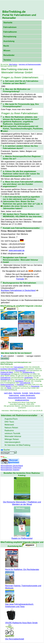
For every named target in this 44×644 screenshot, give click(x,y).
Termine (7, 60)
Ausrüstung (9, 41)
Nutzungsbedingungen (17, 398)
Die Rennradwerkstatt (15, 638)
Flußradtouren (6, 377)
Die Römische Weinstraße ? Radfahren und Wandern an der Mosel (22, 502)
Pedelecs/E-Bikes (7, 372)
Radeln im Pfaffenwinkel (22, 537)
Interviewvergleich (12, 442)
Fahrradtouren (10, 32)
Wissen (7, 51)
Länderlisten (28, 377)
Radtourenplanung (7, 384)
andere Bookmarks (27, 395)
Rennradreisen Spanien (10, 470)
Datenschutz (14, 395)
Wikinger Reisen (12, 439)
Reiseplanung (10, 37)
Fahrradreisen (10, 27)
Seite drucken (35, 393)
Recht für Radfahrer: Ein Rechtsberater (22, 568)
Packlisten (20, 384)
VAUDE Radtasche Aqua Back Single (21, 622)
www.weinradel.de (17, 250)
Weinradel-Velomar (13, 436)
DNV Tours (9, 422)
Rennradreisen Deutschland (12, 466)
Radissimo (9, 431)
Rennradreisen (20, 370)
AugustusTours (11, 419)
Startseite (8, 23)
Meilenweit (9, 425)
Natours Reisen (11, 428)
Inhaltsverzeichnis (22, 400)
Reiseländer (9, 55)
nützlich (20, 356)
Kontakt (25, 393)
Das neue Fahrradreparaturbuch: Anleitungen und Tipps (19, 604)
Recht (6, 46)
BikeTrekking (13, 64)
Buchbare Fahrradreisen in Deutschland (18, 290)
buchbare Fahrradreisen (9, 369)
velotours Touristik (12, 433)
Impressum (31, 398)
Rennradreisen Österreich (11, 468)
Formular (20, 279)
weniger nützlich (34, 356)
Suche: (7, 450)
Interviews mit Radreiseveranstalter (30, 64)
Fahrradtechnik (25, 383)
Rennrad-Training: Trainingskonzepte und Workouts (23, 586)
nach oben (8, 393)
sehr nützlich (8, 356)
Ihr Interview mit (17, 445)
